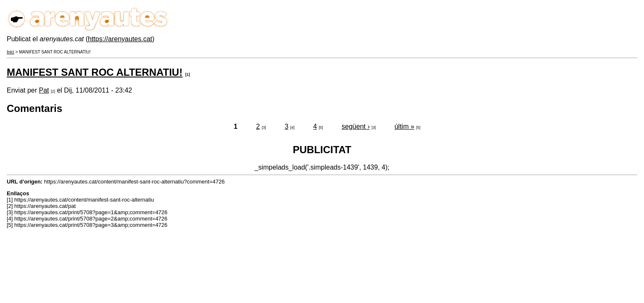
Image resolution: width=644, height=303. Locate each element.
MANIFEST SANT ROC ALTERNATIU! (95, 72)
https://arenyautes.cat (120, 39)
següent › (356, 126)
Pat (44, 90)
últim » (404, 126)
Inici (11, 52)
